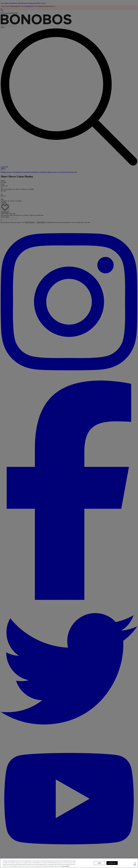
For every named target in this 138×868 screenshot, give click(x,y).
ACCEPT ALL (112, 863)
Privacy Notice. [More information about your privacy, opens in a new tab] (66, 866)
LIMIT (99, 863)
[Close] (135, 863)
